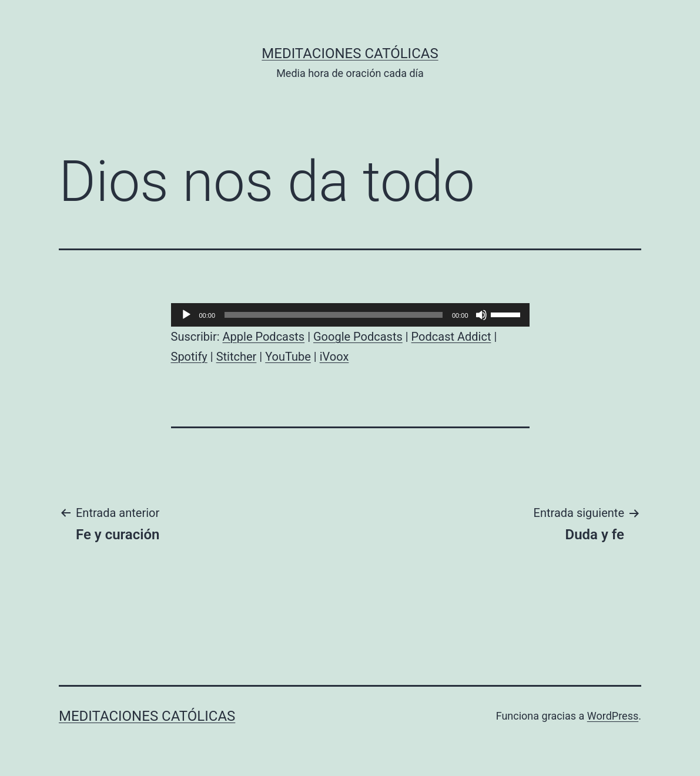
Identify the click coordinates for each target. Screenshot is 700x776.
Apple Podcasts (264, 337)
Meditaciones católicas (350, 53)
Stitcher (237, 357)
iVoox (334, 357)
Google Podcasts (358, 337)
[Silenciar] (481, 315)
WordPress (613, 716)
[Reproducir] (186, 315)
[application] (350, 315)
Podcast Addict (451, 337)
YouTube (288, 357)
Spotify (189, 357)
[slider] (334, 315)
